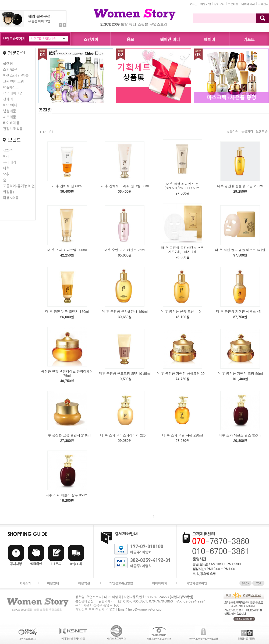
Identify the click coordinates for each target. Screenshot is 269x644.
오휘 (6, 174)
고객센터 (263, 4)
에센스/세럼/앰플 (16, 76)
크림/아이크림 (13, 82)
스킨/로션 (10, 70)
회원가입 (206, 4)
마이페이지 (248, 4)
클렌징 (8, 64)
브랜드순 (262, 131)
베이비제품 (11, 123)
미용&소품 (11, 198)
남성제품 (10, 111)
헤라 (6, 156)
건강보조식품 (13, 129)
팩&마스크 (11, 87)
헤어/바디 (10, 105)
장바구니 (219, 4)
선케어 (8, 99)
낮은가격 (233, 131)
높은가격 (247, 131)
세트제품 (10, 117)
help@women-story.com (146, 610)
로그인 (193, 4)
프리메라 (10, 162)
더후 (6, 168)
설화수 (8, 150)
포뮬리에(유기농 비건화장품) (19, 189)
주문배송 (233, 4)
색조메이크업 (13, 93)
